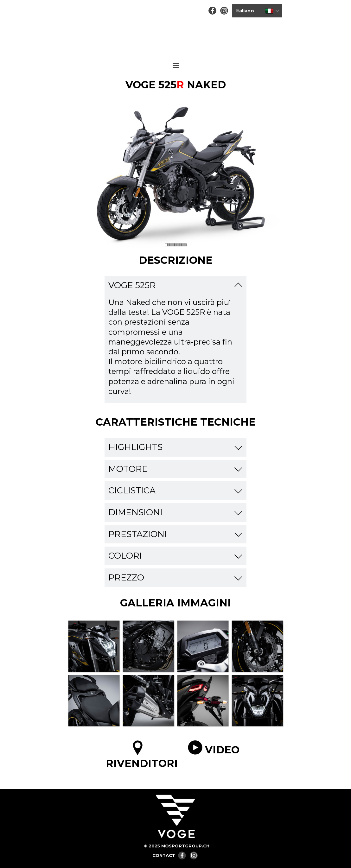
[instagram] (224, 11)
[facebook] (212, 11)
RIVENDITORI (142, 763)
